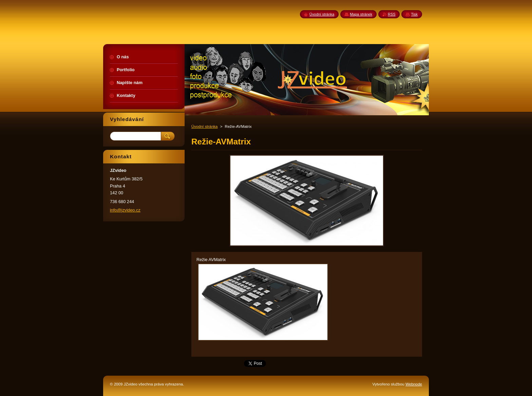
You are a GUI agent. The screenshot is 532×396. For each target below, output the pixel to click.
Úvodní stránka (204, 126)
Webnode (414, 384)
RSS (392, 14)
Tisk (414, 14)
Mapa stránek (361, 14)
